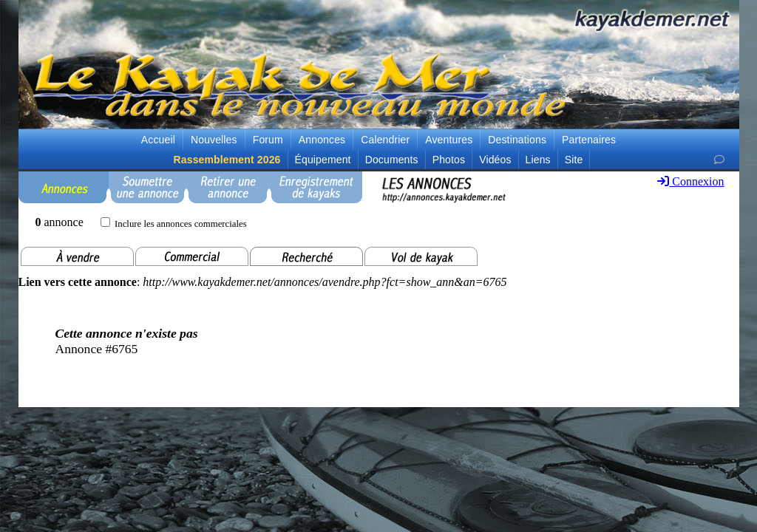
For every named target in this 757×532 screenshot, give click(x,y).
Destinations (517, 140)
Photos (449, 160)
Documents (392, 160)
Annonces (322, 140)
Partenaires (589, 140)
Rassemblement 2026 (227, 160)
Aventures (449, 140)
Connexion (690, 181)
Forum (268, 140)
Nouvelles (214, 140)
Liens (538, 160)
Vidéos (495, 160)
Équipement (323, 160)
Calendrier (385, 140)
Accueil (158, 140)
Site (574, 160)
